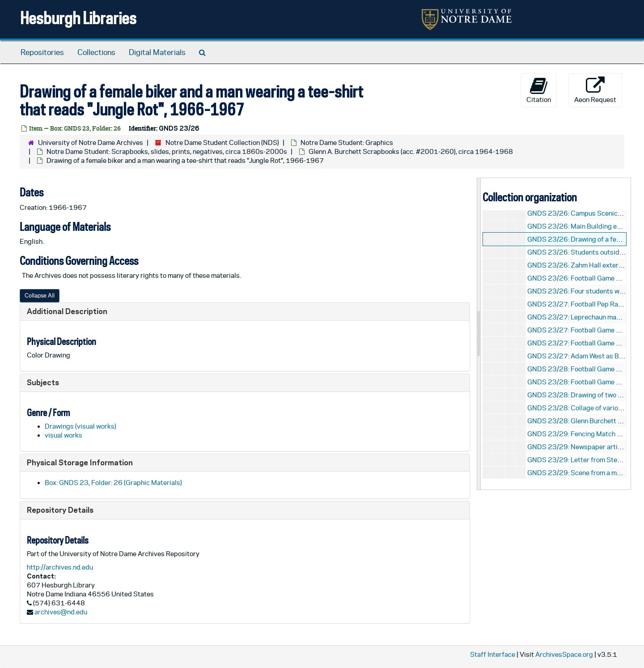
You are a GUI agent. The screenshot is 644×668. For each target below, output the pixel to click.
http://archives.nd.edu (60, 567)
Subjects (43, 382)
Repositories (42, 52)
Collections (96, 52)
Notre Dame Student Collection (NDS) (222, 143)
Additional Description (67, 311)
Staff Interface (493, 654)
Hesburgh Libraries (78, 18)
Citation (539, 90)
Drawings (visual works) (80, 426)
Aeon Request (595, 90)
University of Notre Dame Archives (91, 143)
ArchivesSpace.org (564, 654)
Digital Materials (157, 52)
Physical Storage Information (80, 462)
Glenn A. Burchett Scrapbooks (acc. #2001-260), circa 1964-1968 (411, 151)
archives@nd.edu (61, 612)
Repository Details (60, 510)
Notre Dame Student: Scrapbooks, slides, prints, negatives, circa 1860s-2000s (167, 151)
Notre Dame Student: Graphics (347, 143)
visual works (64, 435)
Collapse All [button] (40, 296)
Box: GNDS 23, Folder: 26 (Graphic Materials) (113, 483)
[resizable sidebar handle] (479, 334)
